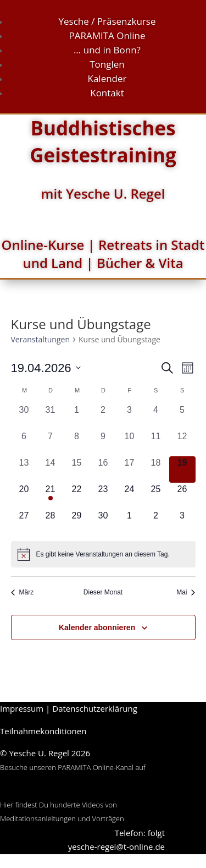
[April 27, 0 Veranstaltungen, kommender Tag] (24, 522)
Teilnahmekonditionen (43, 731)
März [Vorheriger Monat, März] (23, 592)
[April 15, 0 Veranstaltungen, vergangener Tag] (77, 470)
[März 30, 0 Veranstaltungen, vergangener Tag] (24, 417)
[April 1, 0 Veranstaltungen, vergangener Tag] (77, 417)
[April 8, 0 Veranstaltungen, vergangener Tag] (77, 443)
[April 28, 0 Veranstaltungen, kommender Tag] (51, 522)
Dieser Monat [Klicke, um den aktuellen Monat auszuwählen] (103, 592)
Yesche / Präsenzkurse (107, 21)
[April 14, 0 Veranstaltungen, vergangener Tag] (51, 470)
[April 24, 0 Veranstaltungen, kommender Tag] (130, 496)
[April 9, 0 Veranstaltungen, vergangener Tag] (103, 443)
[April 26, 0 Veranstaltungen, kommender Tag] (182, 496)
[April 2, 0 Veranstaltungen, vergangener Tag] (103, 417)
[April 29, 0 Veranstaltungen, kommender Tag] (77, 522)
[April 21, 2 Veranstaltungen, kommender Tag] (51, 496)
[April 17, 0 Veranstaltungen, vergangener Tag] (130, 470)
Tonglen (107, 64)
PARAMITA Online (107, 36)
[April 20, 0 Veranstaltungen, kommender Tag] (24, 496)
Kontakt (107, 93)
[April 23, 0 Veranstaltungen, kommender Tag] (103, 496)
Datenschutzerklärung (95, 708)
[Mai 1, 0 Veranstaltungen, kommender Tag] (130, 522)
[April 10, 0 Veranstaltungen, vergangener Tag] (130, 443)
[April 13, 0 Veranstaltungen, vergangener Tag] (24, 470)
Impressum (22, 708)
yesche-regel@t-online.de (116, 847)
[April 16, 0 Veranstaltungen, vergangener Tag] (103, 470)
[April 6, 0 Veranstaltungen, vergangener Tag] (24, 443)
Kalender (107, 78)
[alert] (103, 554)
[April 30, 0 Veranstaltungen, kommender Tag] (103, 522)
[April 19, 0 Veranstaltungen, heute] (182, 470)
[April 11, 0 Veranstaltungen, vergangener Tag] (156, 443)
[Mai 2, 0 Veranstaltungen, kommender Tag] (156, 522)
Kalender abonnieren (97, 627)
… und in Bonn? (107, 50)
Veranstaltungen (40, 339)
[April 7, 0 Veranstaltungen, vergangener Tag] (51, 443)
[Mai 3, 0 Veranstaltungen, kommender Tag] (182, 522)
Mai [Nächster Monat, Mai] (186, 592)
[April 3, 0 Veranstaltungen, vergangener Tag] (130, 417)
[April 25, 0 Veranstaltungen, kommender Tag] (156, 496)
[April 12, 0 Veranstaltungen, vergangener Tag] (182, 443)
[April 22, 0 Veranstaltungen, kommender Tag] (77, 496)
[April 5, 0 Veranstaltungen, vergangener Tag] (182, 417)
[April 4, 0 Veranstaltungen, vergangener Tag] (156, 417)
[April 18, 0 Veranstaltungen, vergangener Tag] (156, 470)
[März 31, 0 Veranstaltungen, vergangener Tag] (51, 417)
